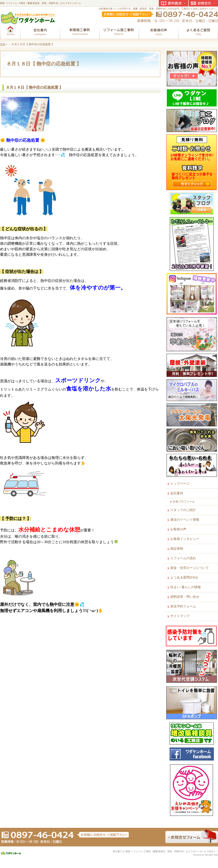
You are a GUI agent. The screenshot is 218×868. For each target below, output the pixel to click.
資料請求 (173, 3)
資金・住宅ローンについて (190, 568)
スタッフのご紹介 (183, 510)
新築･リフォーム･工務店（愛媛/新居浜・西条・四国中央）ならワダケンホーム (41, 3)
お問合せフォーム (192, 836)
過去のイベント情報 (185, 520)
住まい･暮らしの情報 (186, 587)
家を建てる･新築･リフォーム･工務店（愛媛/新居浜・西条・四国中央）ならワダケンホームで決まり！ (165, 851)
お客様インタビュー (185, 539)
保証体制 (177, 549)
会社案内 (177, 493)
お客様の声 (178, 529)
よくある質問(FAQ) (184, 577)
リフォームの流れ (183, 558)
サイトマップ (180, 616)
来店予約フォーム (183, 606)
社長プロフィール (184, 502)
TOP (3, 44)
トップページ (180, 484)
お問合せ (203, 3)
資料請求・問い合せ (185, 597)
